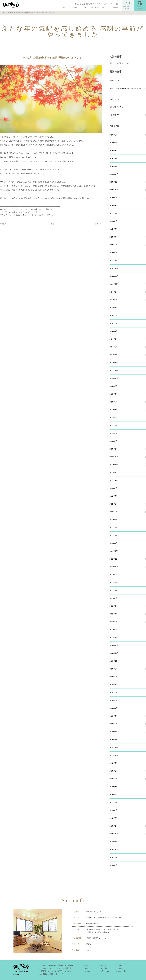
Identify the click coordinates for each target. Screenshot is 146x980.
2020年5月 (114, 700)
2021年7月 (114, 590)
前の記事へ (4, 224)
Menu (83, 8)
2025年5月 (114, 229)
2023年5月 (114, 418)
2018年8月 (114, 865)
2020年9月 (114, 669)
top (86, 965)
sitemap (119, 968)
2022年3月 (114, 527)
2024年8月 (114, 300)
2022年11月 (114, 465)
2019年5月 (114, 795)
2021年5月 (114, 606)
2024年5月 (114, 323)
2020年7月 (114, 685)
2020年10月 (114, 661)
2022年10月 (114, 473)
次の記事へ (99, 224)
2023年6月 (114, 410)
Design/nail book (97, 8)
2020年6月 (114, 692)
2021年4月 (114, 614)
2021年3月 (114, 622)
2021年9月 (114, 575)
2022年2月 (114, 535)
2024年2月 (114, 347)
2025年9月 (114, 198)
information (105, 971)
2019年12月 (114, 740)
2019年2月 (114, 818)
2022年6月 (114, 504)
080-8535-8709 (84, 4)
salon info (104, 968)
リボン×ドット (115, 99)
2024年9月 (114, 292)
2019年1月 (114, 826)
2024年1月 (114, 355)
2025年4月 (114, 237)
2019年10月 (114, 755)
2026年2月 (114, 158)
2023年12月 (114, 363)
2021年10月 (114, 567)
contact (119, 965)
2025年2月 (114, 253)
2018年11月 (114, 842)
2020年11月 (114, 653)
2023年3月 (114, 433)
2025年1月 (114, 260)
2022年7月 (114, 496)
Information (11, 13)
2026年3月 (114, 151)
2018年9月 (114, 857)
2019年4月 (114, 802)
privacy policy (121, 971)
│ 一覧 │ (51, 224)
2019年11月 (114, 747)
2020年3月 (114, 716)
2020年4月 (114, 708)
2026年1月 (114, 166)
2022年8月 (114, 488)
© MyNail (16, 974)
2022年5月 (114, 512)
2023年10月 (114, 378)
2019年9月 (114, 763)
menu (87, 971)
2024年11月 (114, 276)
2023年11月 (114, 370)
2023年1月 (114, 449)
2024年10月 (114, 284)
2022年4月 (114, 520)
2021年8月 (114, 582)
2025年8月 (114, 206)
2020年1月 (114, 732)
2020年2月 (114, 724)
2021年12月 (114, 551)
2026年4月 (114, 143)
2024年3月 (114, 339)
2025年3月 (114, 245)
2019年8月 (114, 771)
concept (88, 968)
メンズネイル (115, 115)
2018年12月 (114, 834)
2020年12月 (114, 645)
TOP (4, 13)
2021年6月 (114, 598)
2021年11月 (114, 559)
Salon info (113, 8)
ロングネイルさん (116, 107)
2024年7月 (114, 308)
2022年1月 (114, 543)
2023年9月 (114, 386)
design (103, 965)
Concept (73, 8)
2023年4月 (114, 425)
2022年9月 (114, 480)
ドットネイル (115, 81)
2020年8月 (114, 677)
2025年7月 (114, 213)
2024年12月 (114, 268)
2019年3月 (114, 810)
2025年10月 (114, 190)
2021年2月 (114, 630)
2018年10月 (114, 849)
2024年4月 (114, 331)
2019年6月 (114, 787)
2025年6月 (114, 221)
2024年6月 (114, 315)
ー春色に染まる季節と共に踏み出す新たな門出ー (127, 90)
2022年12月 (114, 457)
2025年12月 (114, 174)
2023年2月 (114, 441)
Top (63, 8)
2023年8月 (114, 394)
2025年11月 (114, 182)
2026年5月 (114, 135)
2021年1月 (114, 637)
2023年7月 (114, 402)
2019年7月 (114, 779)
